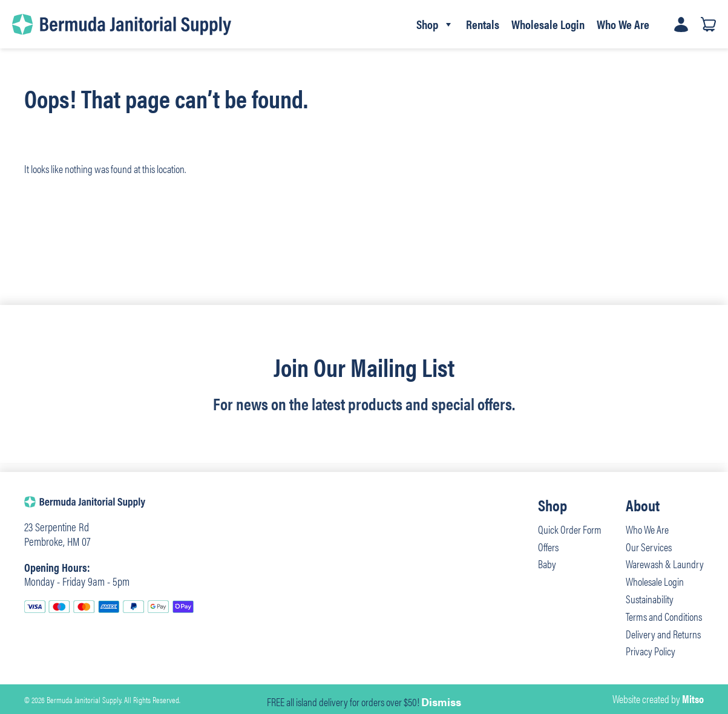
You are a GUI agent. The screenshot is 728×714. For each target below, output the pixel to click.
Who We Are (623, 24)
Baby (547, 564)
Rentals (483, 24)
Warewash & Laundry (665, 564)
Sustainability (650, 599)
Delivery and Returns (663, 634)
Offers (548, 547)
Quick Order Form (570, 529)
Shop (435, 24)
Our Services (649, 547)
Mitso (693, 699)
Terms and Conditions (664, 616)
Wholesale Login (548, 24)
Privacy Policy (651, 651)
